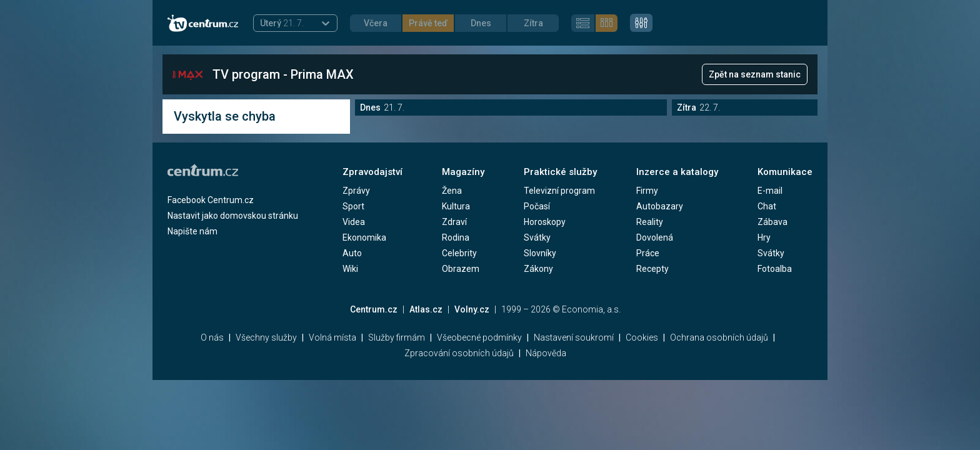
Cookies (642, 337)
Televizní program (559, 191)
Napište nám (192, 231)
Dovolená (655, 237)
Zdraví (454, 222)
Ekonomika (364, 237)
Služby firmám (397, 337)
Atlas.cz (426, 309)
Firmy (647, 191)
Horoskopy (545, 222)
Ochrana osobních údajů (719, 337)
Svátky (537, 237)
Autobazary (660, 206)
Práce (648, 253)
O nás (212, 337)
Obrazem (461, 269)
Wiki (350, 269)
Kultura (456, 206)
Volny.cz (472, 309)
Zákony (538, 269)
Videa (354, 222)
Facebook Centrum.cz (211, 200)
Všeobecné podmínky (479, 337)
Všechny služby (266, 337)
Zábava (772, 222)
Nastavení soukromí (574, 337)
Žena (452, 191)
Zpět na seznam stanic (755, 74)
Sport (353, 206)
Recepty (652, 269)
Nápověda (546, 353)
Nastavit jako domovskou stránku (233, 216)
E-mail (770, 191)
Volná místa (332, 337)
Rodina (456, 237)
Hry (764, 237)
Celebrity (459, 253)
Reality (650, 222)
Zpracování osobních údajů (459, 353)
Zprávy (356, 191)
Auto (352, 253)
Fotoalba (775, 269)
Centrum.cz (374, 309)
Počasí (537, 206)
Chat (767, 206)
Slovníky (540, 253)
